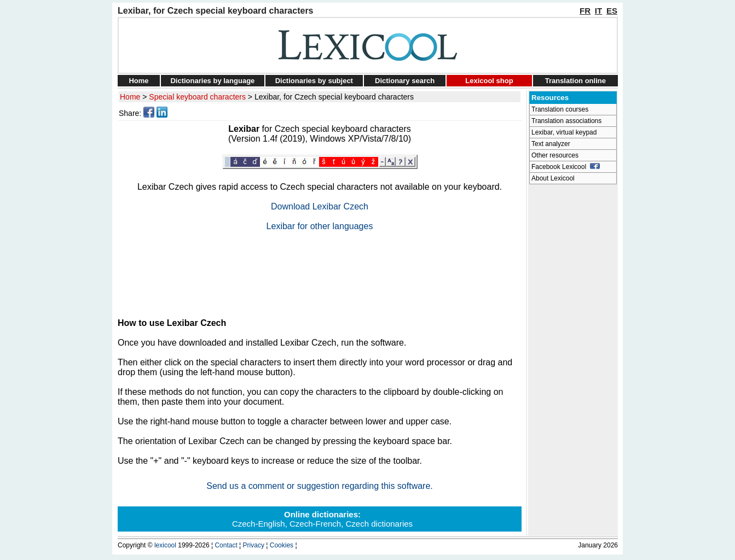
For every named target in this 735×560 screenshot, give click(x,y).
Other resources (555, 155)
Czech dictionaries (380, 524)
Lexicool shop (489, 81)
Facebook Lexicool (566, 167)
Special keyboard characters (197, 97)
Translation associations (566, 121)
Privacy (254, 545)
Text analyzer (551, 144)
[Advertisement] (320, 270)
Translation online (575, 81)
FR (585, 11)
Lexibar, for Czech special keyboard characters (334, 97)
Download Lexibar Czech (320, 206)
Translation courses (560, 109)
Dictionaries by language (212, 81)
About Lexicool (553, 178)
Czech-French (315, 524)
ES (612, 11)
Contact (226, 545)
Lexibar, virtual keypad (564, 132)
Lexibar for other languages (320, 226)
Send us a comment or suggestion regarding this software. (320, 486)
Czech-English (259, 524)
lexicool (165, 545)
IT (598, 11)
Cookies (282, 545)
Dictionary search (405, 81)
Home (138, 81)
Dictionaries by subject (314, 81)
